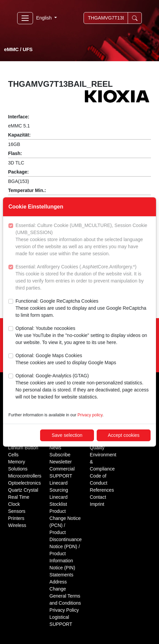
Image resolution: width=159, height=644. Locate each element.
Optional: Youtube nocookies (83, 336)
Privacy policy (90, 415)
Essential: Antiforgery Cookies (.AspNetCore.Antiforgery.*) (83, 278)
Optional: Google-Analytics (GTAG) (83, 387)
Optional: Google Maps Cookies (66, 359)
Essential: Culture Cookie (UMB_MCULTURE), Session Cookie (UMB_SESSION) (83, 240)
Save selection (67, 435)
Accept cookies (124, 435)
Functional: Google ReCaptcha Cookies (83, 309)
